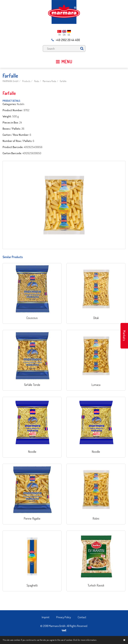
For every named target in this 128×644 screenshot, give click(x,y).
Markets (124, 336)
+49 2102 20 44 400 (66, 40)
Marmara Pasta (49, 81)
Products (26, 81)
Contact (82, 617)
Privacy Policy (64, 617)
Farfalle (63, 81)
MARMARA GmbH (10, 81)
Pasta (36, 81)
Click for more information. (85, 640)
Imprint (46, 617)
